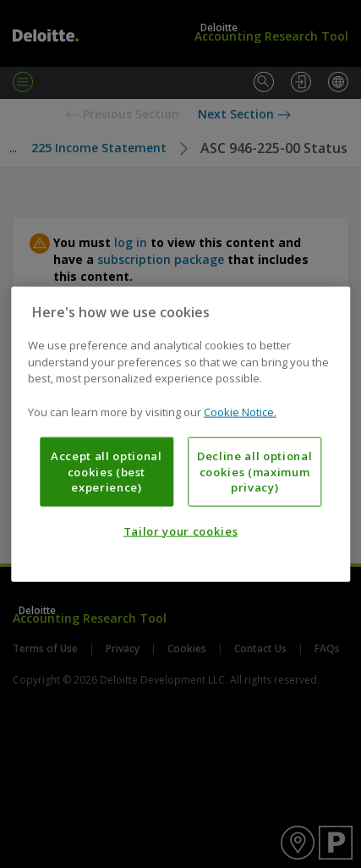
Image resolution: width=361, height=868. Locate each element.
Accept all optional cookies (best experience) (106, 472)
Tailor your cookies (180, 531)
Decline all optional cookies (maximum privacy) (254, 472)
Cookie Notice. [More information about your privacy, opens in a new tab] (240, 411)
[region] (180, 434)
